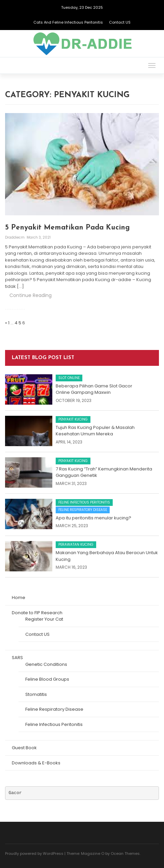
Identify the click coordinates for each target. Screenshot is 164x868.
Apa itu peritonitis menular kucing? (93, 518)
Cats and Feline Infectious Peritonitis (68, 22)
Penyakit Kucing (73, 419)
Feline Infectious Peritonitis (84, 502)
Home (19, 598)
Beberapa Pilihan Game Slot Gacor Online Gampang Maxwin (94, 389)
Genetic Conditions (46, 664)
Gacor (15, 793)
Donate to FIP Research (37, 613)
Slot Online (69, 378)
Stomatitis (36, 694)
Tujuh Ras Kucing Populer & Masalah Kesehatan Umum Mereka (95, 431)
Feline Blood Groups (47, 679)
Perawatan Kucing (76, 545)
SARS (17, 658)
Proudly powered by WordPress (34, 853)
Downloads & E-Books (36, 763)
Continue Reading (31, 295)
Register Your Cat (44, 619)
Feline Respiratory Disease (83, 510)
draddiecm (15, 237)
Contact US (120, 22)
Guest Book (24, 748)
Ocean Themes (125, 853)
